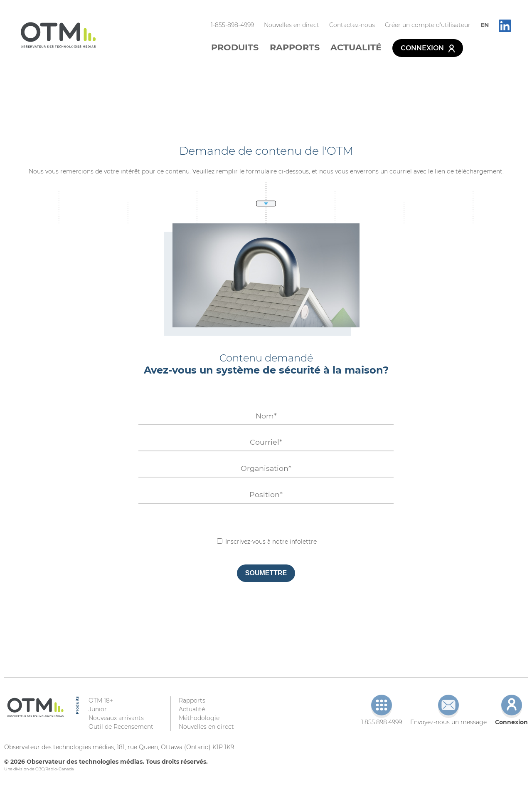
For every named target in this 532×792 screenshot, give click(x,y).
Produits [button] (235, 47)
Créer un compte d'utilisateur (428, 25)
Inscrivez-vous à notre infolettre (267, 542)
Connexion (428, 48)
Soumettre (266, 573)
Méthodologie (199, 718)
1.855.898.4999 (382, 710)
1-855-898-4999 (232, 25)
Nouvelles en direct (292, 25)
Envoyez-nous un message (448, 710)
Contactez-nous (352, 25)
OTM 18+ (101, 700)
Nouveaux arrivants (116, 718)
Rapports (295, 47)
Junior (98, 709)
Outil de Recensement (121, 727)
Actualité (356, 47)
